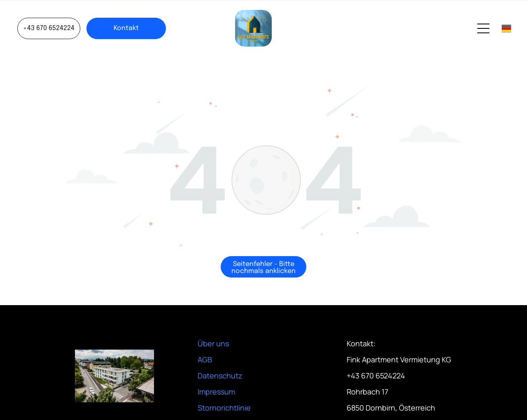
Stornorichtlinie (224, 408)
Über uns (213, 343)
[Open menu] (483, 28)
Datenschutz (220, 376)
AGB (205, 359)
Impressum (216, 392)
